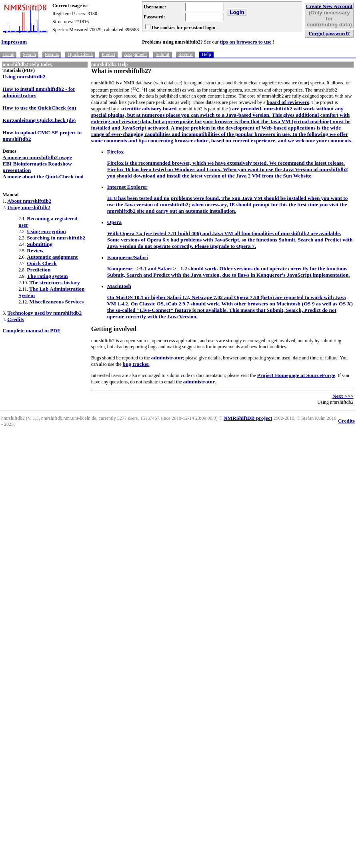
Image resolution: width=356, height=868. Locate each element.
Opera (114, 222)
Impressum (14, 42)
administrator (167, 358)
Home (8, 54)
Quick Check (80, 54)
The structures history (54, 282)
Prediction (39, 270)
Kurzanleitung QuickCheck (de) (39, 120)
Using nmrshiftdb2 (24, 77)
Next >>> (343, 396)
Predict (108, 54)
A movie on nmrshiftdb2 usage (37, 157)
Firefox (115, 152)
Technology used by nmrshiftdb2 (44, 313)
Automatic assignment (52, 257)
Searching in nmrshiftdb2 (56, 238)
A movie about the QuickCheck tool (43, 177)
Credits (16, 319)
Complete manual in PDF (31, 330)
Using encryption (46, 231)
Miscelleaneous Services (56, 302)
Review (186, 54)
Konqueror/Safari (128, 257)
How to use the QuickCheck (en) (39, 108)
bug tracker (136, 364)
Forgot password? (329, 33)
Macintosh (119, 286)
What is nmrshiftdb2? (121, 71)
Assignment (135, 54)
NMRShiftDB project (248, 418)
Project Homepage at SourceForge (296, 375)
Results (52, 54)
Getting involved (114, 329)
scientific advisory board (149, 109)
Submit (163, 54)
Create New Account (329, 6)
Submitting (40, 244)
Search (29, 54)
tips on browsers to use (245, 42)
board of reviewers (288, 102)
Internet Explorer (127, 187)
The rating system (47, 276)
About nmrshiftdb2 (29, 201)
